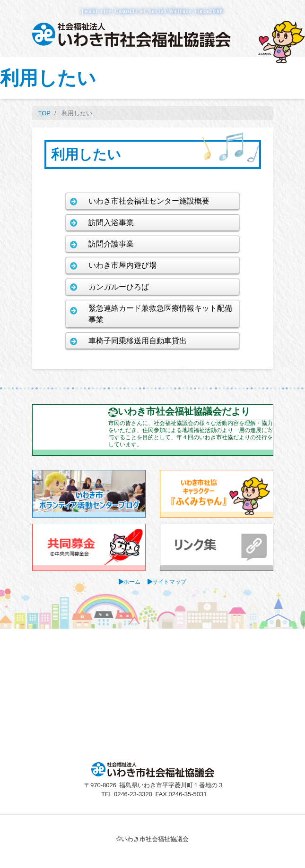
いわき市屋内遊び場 (122, 265)
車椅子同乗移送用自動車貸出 (138, 341)
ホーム (132, 582)
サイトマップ (169, 582)
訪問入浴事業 (111, 223)
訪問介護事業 (111, 244)
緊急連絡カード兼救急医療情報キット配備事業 (160, 314)
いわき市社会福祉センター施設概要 (149, 201)
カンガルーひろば (119, 287)
